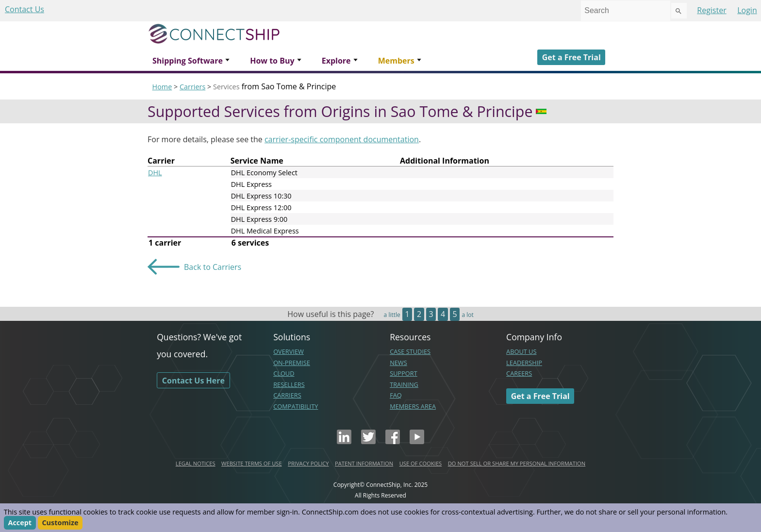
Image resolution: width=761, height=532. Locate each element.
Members (396, 61)
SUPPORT (404, 373)
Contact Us (25, 9)
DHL (155, 173)
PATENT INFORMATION (364, 463)
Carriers (192, 87)
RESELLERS (289, 384)
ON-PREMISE (292, 363)
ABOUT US (521, 351)
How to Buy (272, 61)
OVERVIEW (289, 351)
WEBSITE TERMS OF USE (252, 463)
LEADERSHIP (524, 363)
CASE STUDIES (410, 351)
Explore (336, 61)
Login (747, 10)
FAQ (396, 395)
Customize (60, 523)
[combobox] (626, 11)
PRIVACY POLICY (308, 463)
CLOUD (284, 373)
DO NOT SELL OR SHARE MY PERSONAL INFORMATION (517, 463)
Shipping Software (188, 61)
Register (711, 10)
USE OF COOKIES (421, 463)
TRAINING (404, 384)
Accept (20, 523)
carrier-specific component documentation (342, 139)
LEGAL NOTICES (196, 463)
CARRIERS (287, 395)
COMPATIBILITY (296, 406)
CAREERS (519, 373)
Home (162, 87)
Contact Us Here (193, 381)
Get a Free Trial (571, 57)
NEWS (398, 363)
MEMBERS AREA (413, 406)
